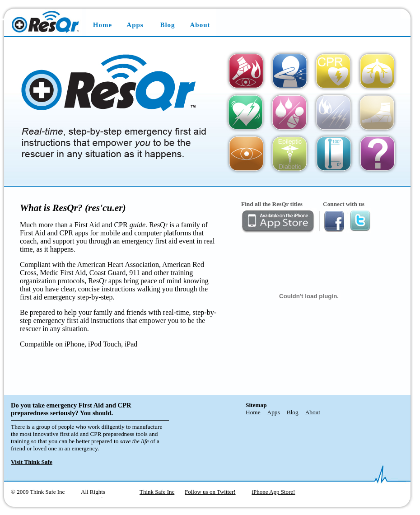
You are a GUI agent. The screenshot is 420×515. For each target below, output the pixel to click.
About (200, 25)
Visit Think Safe (32, 462)
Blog (167, 25)
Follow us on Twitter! (210, 492)
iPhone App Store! (273, 492)
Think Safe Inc (157, 492)
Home (103, 25)
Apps (135, 25)
